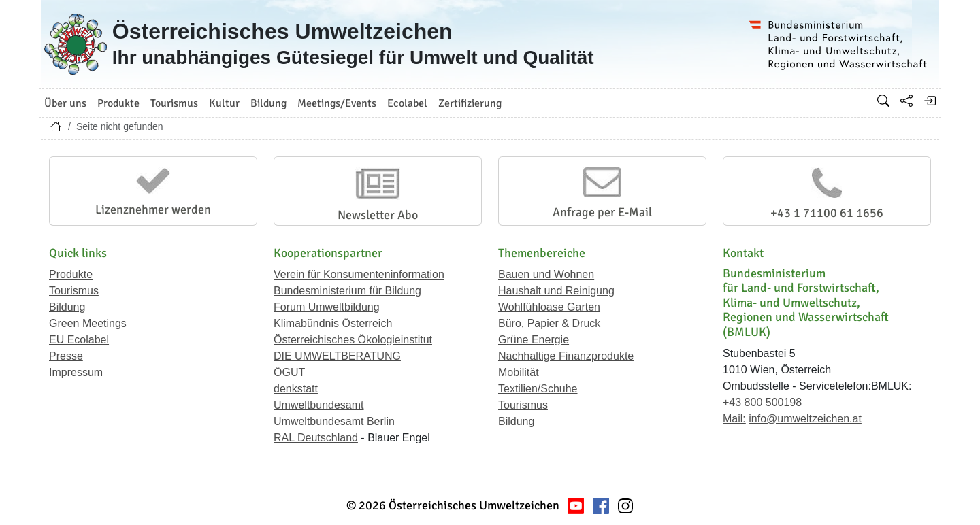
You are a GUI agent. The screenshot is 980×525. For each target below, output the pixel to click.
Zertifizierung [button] (470, 103)
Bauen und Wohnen (546, 274)
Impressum (76, 372)
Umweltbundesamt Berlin (334, 421)
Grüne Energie (534, 340)
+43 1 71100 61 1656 (827, 213)
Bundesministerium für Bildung (347, 291)
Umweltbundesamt (319, 405)
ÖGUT (289, 372)
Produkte (71, 274)
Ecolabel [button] (407, 103)
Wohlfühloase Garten (549, 307)
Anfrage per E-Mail (602, 212)
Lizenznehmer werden (153, 209)
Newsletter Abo (378, 215)
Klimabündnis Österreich (333, 323)
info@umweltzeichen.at (805, 419)
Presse (66, 356)
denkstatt (296, 389)
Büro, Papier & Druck (549, 323)
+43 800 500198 (762, 402)
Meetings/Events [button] (337, 103)
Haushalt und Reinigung (556, 291)
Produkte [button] (118, 103)
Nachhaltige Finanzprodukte (566, 356)
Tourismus (74, 291)
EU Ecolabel (79, 340)
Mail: (734, 419)
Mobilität (519, 372)
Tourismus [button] (174, 103)
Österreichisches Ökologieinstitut (353, 340)
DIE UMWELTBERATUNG (337, 356)
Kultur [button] (224, 103)
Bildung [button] (268, 103)
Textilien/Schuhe (538, 389)
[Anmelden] (930, 101)
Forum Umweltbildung (327, 307)
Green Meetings (88, 323)
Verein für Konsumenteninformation (359, 274)
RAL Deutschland (316, 438)
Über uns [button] (65, 103)
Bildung (67, 307)
